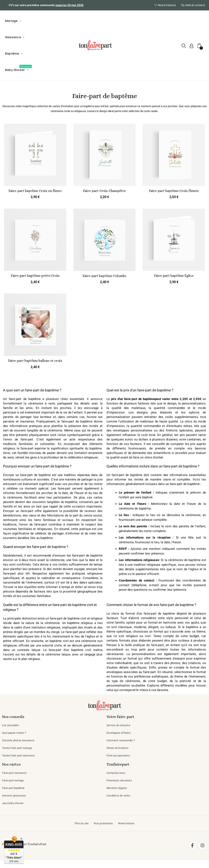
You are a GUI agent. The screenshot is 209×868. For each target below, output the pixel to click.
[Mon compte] (190, 46)
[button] (183, 46)
